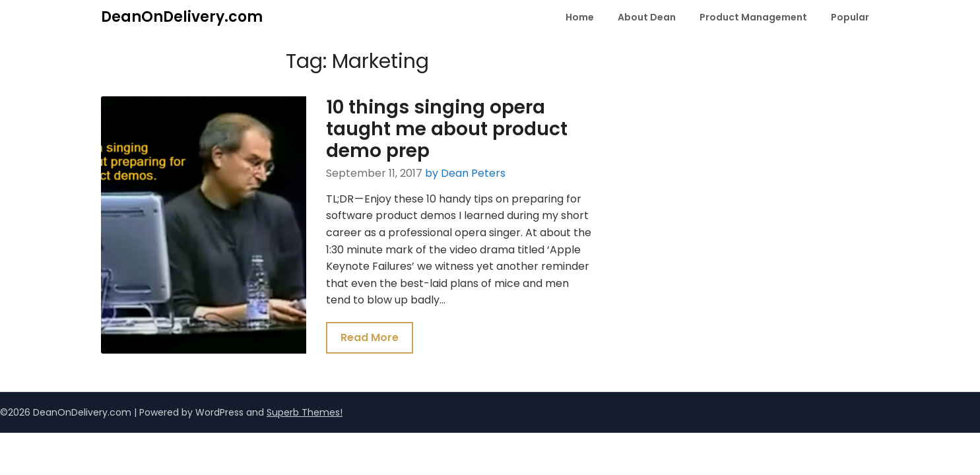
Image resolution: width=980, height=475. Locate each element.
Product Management (753, 17)
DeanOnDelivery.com (182, 17)
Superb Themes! (305, 412)
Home (580, 17)
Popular (850, 17)
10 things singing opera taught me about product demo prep (447, 129)
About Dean (647, 17)
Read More (370, 337)
